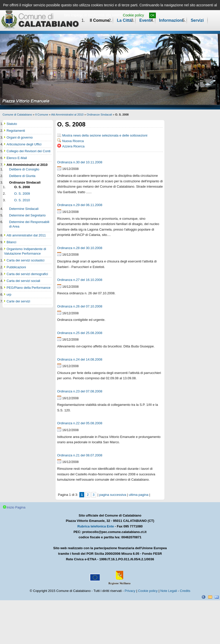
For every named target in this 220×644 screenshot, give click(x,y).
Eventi (145, 20)
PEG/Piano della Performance (28, 288)
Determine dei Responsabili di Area (29, 224)
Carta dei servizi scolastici (26, 260)
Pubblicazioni (16, 267)
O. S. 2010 (22, 200)
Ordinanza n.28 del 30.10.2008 (80, 248)
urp (9, 294)
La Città (124, 20)
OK (152, 15)
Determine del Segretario (27, 215)
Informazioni (171, 20)
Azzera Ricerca (73, 146)
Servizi (197, 20)
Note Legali (169, 591)
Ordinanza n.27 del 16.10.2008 (80, 280)
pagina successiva (113, 495)
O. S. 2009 (22, 194)
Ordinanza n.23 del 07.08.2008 (80, 391)
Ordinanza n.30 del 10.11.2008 (80, 162)
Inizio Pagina (16, 507)
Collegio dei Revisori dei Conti (28, 151)
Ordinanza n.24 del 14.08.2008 (80, 359)
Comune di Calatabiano (17, 115)
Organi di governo (20, 137)
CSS (210, 597)
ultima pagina (138, 495)
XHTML (217, 597)
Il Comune (100, 20)
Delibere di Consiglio (24, 169)
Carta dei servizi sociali (23, 281)
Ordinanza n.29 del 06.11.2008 (80, 205)
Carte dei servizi (18, 301)
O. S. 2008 (22, 187)
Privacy (130, 591)
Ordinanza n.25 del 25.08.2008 (80, 333)
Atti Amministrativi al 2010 (67, 115)
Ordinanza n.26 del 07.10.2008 (80, 306)
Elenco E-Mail (17, 158)
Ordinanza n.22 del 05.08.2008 (80, 423)
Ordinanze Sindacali (99, 115)
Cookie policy (133, 15)
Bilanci (11, 242)
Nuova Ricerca (73, 141)
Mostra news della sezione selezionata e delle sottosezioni (105, 135)
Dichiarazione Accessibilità (204, 597)
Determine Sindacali (24, 209)
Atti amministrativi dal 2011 (26, 235)
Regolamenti (16, 131)
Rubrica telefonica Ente (96, 526)
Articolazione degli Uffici (24, 144)
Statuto (12, 124)
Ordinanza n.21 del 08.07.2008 (80, 455)
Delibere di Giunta (22, 176)
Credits (185, 591)
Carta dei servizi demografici (27, 274)
